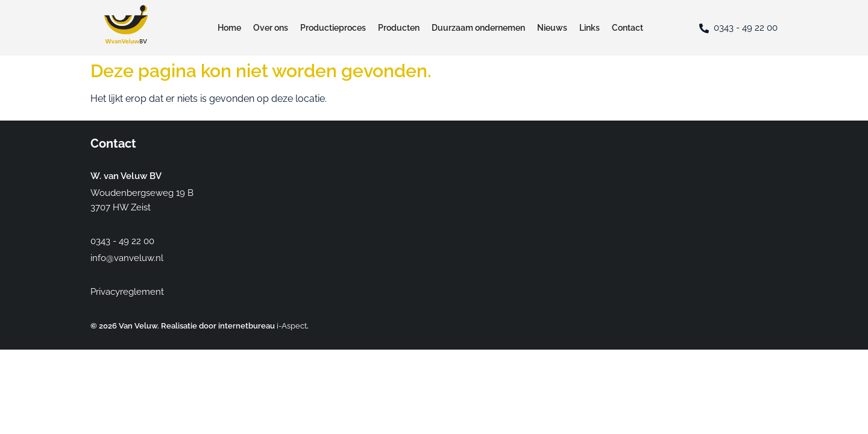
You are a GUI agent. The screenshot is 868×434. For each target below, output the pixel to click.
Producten (399, 28)
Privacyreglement (127, 292)
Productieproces (333, 28)
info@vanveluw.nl (127, 258)
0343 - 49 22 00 (746, 28)
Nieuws (552, 28)
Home (229, 28)
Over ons (271, 28)
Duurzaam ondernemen (478, 28)
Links (590, 28)
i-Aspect (292, 326)
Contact (627, 28)
